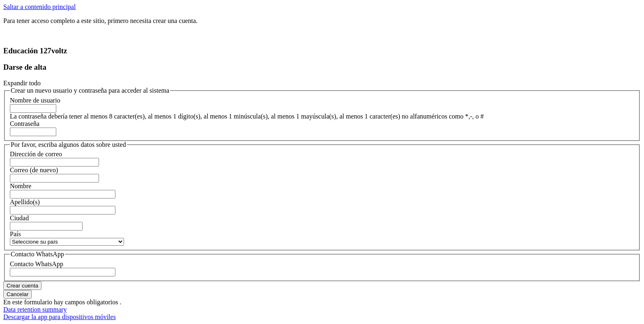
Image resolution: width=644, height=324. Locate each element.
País (15, 234)
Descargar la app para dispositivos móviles (60, 317)
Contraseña (25, 124)
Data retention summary (35, 309)
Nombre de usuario (35, 100)
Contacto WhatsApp (37, 264)
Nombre (21, 186)
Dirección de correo (36, 154)
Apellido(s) (25, 202)
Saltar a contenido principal (39, 7)
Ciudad (19, 218)
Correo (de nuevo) (34, 170)
